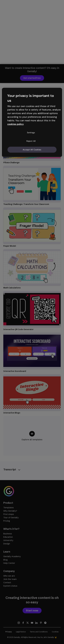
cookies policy (16, 124)
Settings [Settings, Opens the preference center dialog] (31, 132)
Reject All (31, 141)
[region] (32, 122)
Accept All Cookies (32, 149)
